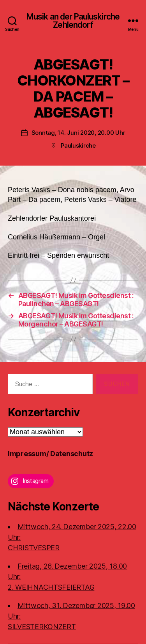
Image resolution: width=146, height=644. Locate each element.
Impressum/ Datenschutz (50, 454)
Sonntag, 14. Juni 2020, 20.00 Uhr (78, 133)
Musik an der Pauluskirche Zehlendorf (73, 21)
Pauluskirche (78, 145)
